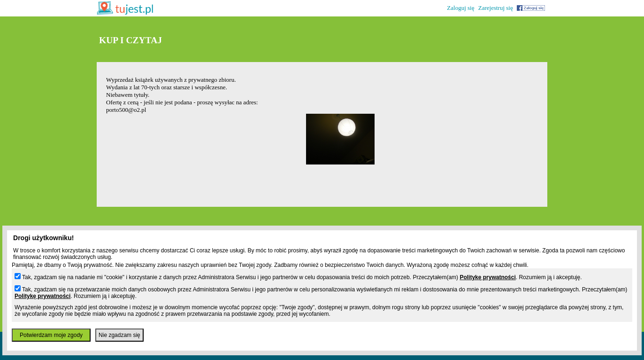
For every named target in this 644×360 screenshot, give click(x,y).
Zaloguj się (460, 8)
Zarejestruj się (496, 8)
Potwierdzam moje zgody (51, 335)
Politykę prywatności (487, 277)
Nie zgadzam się (119, 335)
